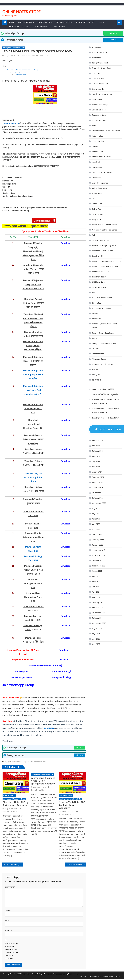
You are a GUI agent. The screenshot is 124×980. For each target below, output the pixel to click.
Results (95, 313)
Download (66, 243)
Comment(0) (44, 56)
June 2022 (96, 519)
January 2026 (97, 441)
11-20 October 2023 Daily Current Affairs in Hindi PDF (106, 402)
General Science (9, 795)
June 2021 (96, 582)
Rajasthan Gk (44, 22)
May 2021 (96, 587)
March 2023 (97, 472)
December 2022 (99, 488)
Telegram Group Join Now (20, 75)
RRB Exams (96, 319)
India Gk (95, 146)
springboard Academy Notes (14, 48)
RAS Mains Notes (63, 22)
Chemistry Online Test (101, 68)
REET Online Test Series (19, 27)
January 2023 (97, 482)
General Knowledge (100, 105)
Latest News (97, 167)
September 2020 (99, 623)
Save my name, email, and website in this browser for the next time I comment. (12, 951)
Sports (94, 338)
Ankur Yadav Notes (100, 52)
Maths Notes (97, 178)
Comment (10, 887)
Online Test (97, 209)
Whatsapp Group (43, 27)
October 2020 (98, 618)
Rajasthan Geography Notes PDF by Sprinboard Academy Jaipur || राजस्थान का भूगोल (14, 865)
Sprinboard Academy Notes (35, 762)
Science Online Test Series (103, 333)
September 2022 (99, 503)
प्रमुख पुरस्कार (96, 375)
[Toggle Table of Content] (4, 67)
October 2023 (98, 451)
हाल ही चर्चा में (96, 380)
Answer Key (97, 58)
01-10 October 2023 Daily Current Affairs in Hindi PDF (106, 411)
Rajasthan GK (97, 256)
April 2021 (96, 592)
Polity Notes (97, 219)
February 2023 (98, 477)
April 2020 (96, 644)
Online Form (97, 204)
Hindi (94, 126)
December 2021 (98, 550)
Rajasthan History (99, 277)
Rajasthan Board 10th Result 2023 (106, 418)
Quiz (94, 235)
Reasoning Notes (99, 287)
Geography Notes (99, 115)
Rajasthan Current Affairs (102, 251)
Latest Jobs (60, 27)
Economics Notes (99, 89)
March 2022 (97, 535)
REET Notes (96, 303)
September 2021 (99, 566)
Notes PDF (33, 477)
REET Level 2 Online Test (102, 298)
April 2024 (96, 446)
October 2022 (98, 498)
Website (8, 930)
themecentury (74, 974)
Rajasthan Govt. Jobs (101, 272)
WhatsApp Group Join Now (20, 73)
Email (8, 921)
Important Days (98, 141)
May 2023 (96, 461)
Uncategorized (98, 354)
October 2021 (97, 561)
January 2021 (97, 608)
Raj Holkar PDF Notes (100, 240)
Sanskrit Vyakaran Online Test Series (104, 326)
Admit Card (97, 47)
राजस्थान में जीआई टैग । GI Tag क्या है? (105, 394)
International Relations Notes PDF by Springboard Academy (43, 781)
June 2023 (96, 456)
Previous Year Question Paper (104, 225)
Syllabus (95, 349)
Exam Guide (97, 99)
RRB (101, 22)
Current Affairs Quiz (100, 84)
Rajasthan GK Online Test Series (105, 266)
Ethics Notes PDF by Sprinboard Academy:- (23, 70)
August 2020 (97, 628)
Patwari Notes (98, 214)
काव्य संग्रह (95, 369)
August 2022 (97, 508)
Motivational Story (99, 188)
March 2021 (96, 597)
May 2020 (96, 639)
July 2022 (96, 514)
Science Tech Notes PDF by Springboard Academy (72, 805)
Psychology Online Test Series (104, 230)
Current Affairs (25, 22)
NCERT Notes (97, 193)
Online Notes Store (21, 12)
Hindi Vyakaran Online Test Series (106, 131)
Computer (96, 73)
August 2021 (97, 571)
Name (8, 911)
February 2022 (98, 540)
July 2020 (96, 634)
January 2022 (97, 545)
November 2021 (98, 555)
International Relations (101, 157)
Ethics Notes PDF (17, 762)
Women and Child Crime (102, 364)
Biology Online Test (100, 63)
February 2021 (97, 602)
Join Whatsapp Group (18, 685)
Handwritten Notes (100, 120)
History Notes (97, 136)
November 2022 (98, 493)
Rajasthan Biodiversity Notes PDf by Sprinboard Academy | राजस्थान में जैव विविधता (76, 865)
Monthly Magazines (100, 183)
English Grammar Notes (102, 94)
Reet (94, 293)
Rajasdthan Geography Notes (104, 246)
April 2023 (96, 467)
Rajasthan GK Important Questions (106, 261)
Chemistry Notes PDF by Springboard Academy (15, 804)
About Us (84, 977)
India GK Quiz (97, 152)
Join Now (113, 33)
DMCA (118, 977)
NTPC (94, 199)
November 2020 (99, 613)
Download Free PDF (85, 22)
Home (12, 22)
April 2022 (96, 529)
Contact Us (95, 977)
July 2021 (95, 576)
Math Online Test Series (102, 172)
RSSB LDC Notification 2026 (103, 389)
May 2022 (96, 524)
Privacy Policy (107, 977)
